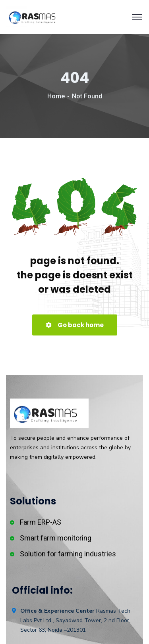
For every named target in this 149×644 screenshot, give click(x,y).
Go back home (75, 325)
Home (56, 96)
